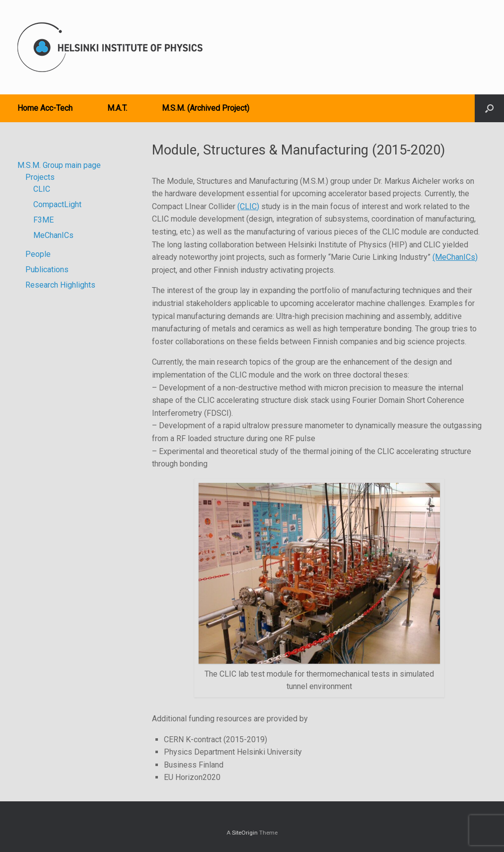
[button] (489, 108)
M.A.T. (117, 108)
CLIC (42, 189)
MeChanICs (53, 235)
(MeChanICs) (455, 257)
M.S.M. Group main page (59, 165)
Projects (40, 177)
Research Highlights (60, 285)
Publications (47, 270)
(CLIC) (248, 206)
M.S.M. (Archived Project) (206, 108)
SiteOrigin (245, 833)
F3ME (43, 220)
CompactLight (57, 204)
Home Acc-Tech (45, 108)
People (38, 254)
